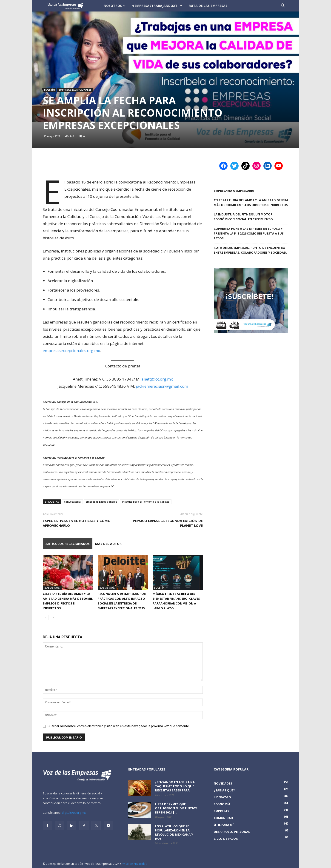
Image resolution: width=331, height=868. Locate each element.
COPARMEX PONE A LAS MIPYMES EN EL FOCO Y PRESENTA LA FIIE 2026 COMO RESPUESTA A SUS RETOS (249, 233)
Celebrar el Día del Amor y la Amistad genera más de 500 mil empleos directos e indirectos (251, 202)
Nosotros (115, 6)
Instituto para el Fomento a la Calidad (146, 502)
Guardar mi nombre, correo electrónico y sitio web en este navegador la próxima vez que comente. (119, 726)
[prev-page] (46, 617)
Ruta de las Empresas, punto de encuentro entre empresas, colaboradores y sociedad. (250, 250)
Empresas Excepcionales (75, 90)
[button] (283, 6)
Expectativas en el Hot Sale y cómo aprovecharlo (77, 523)
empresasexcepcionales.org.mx (71, 351)
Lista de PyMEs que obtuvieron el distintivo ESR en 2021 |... (176, 808)
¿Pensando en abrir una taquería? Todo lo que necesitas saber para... (175, 786)
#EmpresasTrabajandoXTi (157, 6)
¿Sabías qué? (52, 588)
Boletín (49, 90)
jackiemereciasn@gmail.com (162, 386)
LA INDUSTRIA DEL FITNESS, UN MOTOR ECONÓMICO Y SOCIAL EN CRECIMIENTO (244, 217)
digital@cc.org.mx (74, 813)
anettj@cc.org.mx (157, 379)
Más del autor (108, 544)
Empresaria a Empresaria (234, 191)
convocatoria (72, 502)
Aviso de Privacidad (134, 864)
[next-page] (53, 617)
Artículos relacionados (68, 544)
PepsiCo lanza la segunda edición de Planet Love (168, 523)
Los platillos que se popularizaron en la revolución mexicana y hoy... (174, 832)
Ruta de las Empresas (208, 6)
